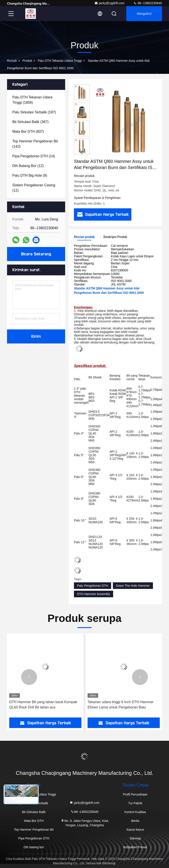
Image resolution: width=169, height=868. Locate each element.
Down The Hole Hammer (133, 586)
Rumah (12, 61)
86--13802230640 (148, 3)
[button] (82, 152)
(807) (28, 132)
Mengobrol (144, 14)
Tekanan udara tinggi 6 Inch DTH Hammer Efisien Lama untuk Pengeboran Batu (121, 705)
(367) (30, 122)
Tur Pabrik (135, 803)
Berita (135, 821)
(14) (34, 156)
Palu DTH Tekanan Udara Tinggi (60, 61)
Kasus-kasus (135, 830)
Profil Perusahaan (135, 794)
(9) (30, 175)
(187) (34, 112)
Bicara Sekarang (36, 254)
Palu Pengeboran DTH (93, 586)
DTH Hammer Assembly (94, 594)
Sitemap (135, 838)
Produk (27, 61)
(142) (35, 144)
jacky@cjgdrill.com (109, 3)
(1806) (32, 100)
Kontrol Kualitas (135, 812)
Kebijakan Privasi (135, 847)
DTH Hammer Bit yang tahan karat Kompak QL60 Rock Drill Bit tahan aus (43, 705)
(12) (28, 166)
